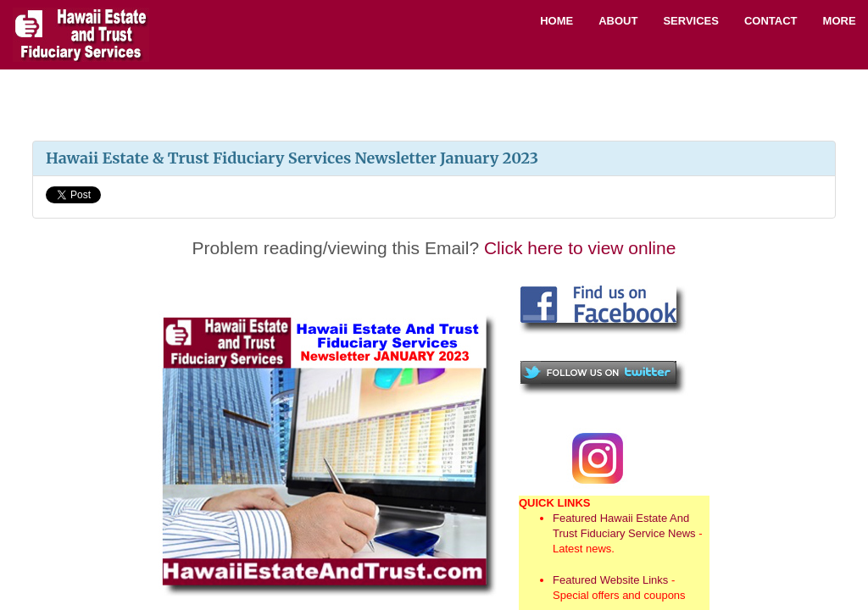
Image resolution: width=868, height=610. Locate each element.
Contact (771, 21)
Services (691, 21)
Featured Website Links (610, 580)
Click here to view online (580, 248)
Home (556, 21)
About (618, 21)
